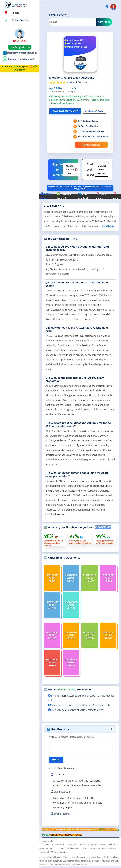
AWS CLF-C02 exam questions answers (90, 845)
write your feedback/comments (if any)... (71, 737)
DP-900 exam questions (58, 852)
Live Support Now (20, 47)
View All (104, 22)
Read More (108, 226)
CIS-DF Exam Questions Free (66, 848)
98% (91, 145)
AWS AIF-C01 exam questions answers (56, 845)
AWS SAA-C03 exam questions (92, 848)
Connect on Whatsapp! (21, 59)
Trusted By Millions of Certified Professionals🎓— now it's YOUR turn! (80, 188)
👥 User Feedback (58, 729)
